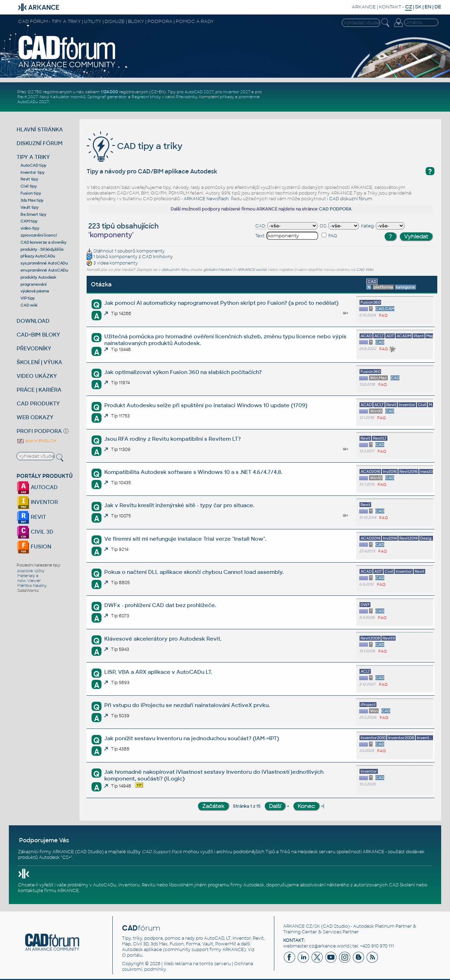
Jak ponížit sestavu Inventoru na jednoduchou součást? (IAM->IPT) (192, 738)
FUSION (34, 547)
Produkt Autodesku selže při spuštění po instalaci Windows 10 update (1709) (206, 405)
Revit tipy (29, 179)
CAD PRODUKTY (38, 403)
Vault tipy (30, 207)
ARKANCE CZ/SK (302, 926)
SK (418, 7)
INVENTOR (37, 502)
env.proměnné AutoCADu (44, 270)
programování (34, 284)
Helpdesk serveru (317, 852)
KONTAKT (390, 7)
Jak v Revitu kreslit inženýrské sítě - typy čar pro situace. (179, 505)
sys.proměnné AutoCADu (44, 263)
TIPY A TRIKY (33, 157)
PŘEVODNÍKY (34, 348)
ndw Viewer (29, 581)
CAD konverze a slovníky (43, 242)
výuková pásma (35, 291)
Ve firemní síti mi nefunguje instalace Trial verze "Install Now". (185, 539)
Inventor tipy (33, 172)
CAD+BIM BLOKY (38, 335)
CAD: (261, 226)
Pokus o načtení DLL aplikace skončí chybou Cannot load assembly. (194, 572)
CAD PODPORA (335, 209)
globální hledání (218, 270)
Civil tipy (29, 186)
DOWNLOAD (33, 321)
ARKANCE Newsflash (206, 199)
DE (438, 7)
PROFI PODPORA (39, 431)
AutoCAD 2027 (199, 92)
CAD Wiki (365, 270)
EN (428, 7)
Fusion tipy (31, 193)
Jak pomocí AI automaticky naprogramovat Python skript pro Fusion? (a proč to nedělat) (221, 303)
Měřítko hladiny (32, 586)
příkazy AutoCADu (38, 256)
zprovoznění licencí (39, 235)
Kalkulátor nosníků (68, 97)
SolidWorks (28, 590)
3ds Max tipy (32, 200)
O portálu (132, 955)
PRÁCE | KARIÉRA (39, 390)
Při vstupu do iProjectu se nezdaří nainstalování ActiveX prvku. (187, 705)
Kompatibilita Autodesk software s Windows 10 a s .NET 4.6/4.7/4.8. (193, 472)
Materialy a (28, 576)
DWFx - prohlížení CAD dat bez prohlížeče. (160, 605)
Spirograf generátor (107, 97)
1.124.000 (109, 92)
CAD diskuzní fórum (351, 199)
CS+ (66, 857)
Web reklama (178, 964)
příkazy (227, 97)
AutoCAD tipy (33, 165)
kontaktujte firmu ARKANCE (48, 891)
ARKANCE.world (252, 270)
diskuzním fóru (175, 270)
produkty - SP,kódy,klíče (42, 249)
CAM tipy (29, 221)
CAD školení (402, 885)
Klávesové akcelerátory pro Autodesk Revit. (163, 639)
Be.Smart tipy (33, 214)
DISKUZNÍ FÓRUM (40, 143)
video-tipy (30, 228)
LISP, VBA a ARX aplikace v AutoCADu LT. (158, 672)
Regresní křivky (146, 97)
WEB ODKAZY (35, 417)
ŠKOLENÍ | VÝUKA (39, 362)
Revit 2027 (28, 97)
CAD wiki (29, 305)
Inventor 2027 (237, 92)
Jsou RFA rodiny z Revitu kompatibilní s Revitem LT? (173, 439)
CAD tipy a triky (135, 146)
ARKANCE (364, 7)
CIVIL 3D (35, 532)
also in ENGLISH (36, 441)
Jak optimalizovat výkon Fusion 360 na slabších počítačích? (183, 372)
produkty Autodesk (38, 277)
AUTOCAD (37, 487)
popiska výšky (31, 571)
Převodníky (187, 97)
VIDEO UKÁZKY (37, 376)
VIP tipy (28, 298)
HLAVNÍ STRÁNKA (40, 129)
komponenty (151, 251)
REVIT (31, 517)
